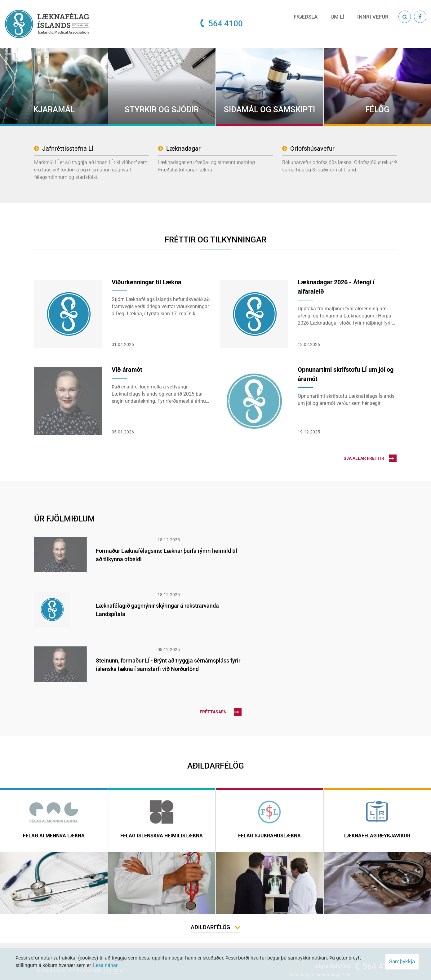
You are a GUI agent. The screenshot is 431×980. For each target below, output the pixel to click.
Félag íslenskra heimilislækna (162, 836)
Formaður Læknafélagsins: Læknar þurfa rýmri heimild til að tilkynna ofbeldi (167, 555)
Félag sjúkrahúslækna (269, 836)
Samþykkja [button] (402, 961)
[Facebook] (420, 17)
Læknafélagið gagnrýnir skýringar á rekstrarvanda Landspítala (157, 610)
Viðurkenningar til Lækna (147, 282)
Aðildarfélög (210, 927)
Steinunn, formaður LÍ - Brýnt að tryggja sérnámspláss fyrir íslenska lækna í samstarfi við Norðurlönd (168, 665)
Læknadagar (183, 149)
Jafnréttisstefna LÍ (68, 149)
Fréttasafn (221, 712)
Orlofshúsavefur (312, 149)
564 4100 (226, 24)
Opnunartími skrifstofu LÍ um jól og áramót (346, 374)
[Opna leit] (405, 17)
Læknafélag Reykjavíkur (377, 836)
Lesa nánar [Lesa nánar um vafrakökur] (105, 965)
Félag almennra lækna (54, 836)
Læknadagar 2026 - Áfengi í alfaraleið (336, 287)
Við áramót (127, 370)
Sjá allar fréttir (370, 458)
